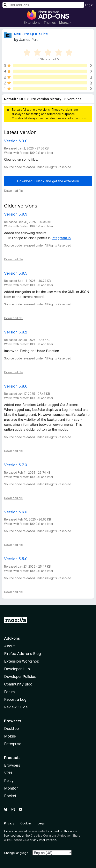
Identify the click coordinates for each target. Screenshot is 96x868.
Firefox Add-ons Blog (23, 654)
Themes (50, 23)
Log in (89, 5)
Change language (16, 853)
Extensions (32, 23)
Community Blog (18, 684)
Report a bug (15, 699)
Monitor (11, 788)
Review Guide (16, 707)
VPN (8, 773)
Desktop (11, 729)
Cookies (26, 823)
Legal (42, 823)
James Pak (28, 40)
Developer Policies (20, 676)
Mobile (10, 736)
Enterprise (13, 744)
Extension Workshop (22, 661)
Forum (9, 692)
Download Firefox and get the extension (48, 181)
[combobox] (43, 5)
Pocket (10, 796)
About (9, 646)
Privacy (9, 823)
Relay (9, 781)
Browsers (12, 765)
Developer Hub (17, 669)
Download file (13, 191)
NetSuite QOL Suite (31, 34)
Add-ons (12, 638)
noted (43, 831)
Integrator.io (61, 238)
